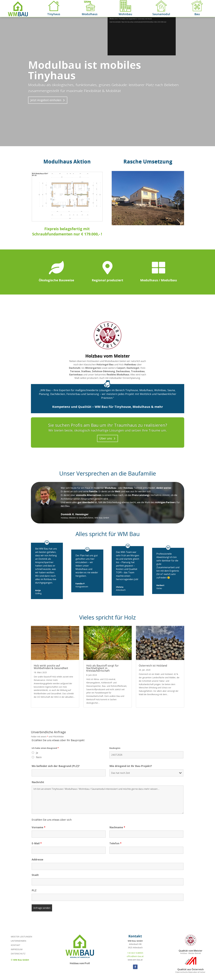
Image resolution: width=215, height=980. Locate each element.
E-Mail (37, 843)
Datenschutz (18, 954)
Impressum (17, 950)
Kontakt (16, 945)
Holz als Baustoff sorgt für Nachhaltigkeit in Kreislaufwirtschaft (102, 668)
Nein (39, 757)
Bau (197, 14)
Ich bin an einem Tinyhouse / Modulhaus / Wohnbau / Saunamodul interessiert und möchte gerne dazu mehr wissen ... (108, 800)
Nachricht (38, 782)
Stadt (35, 875)
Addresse (37, 859)
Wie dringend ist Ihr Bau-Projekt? (131, 766)
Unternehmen (18, 941)
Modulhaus (90, 14)
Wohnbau (125, 14)
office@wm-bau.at (135, 956)
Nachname (117, 827)
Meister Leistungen (21, 937)
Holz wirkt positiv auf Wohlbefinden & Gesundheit (51, 667)
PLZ (34, 890)
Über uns (106, 438)
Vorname (39, 827)
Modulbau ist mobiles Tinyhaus (85, 70)
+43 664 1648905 (135, 953)
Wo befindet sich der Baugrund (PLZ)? (56, 766)
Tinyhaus (54, 14)
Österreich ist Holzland (153, 666)
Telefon (115, 843)
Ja (37, 753)
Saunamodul (161, 14)
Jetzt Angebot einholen (46, 100)
